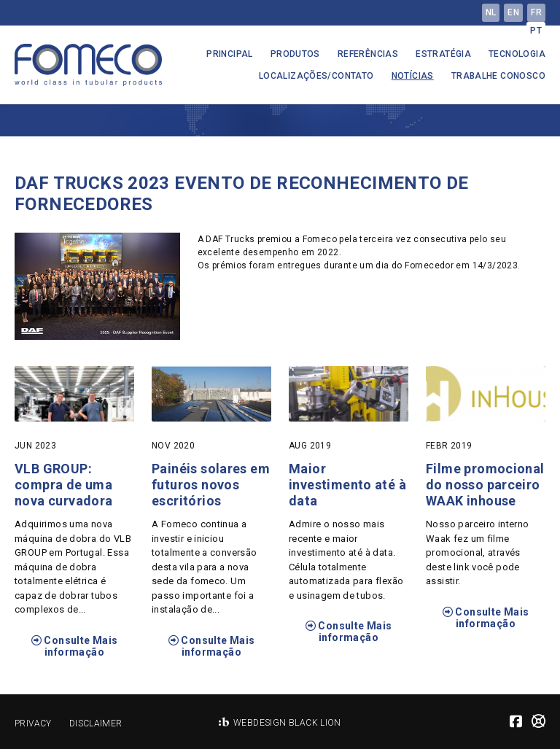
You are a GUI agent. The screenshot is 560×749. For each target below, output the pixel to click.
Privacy (33, 723)
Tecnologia (517, 54)
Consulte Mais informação (75, 646)
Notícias (413, 76)
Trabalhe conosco (498, 76)
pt (536, 31)
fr (536, 12)
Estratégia (443, 54)
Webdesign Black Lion (287, 723)
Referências (368, 54)
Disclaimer (96, 723)
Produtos (295, 54)
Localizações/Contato (316, 76)
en (513, 12)
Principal (230, 54)
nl (491, 12)
